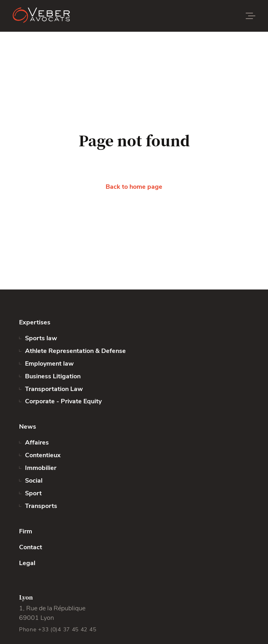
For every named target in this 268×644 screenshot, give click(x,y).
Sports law (41, 338)
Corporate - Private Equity (63, 401)
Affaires (37, 443)
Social (34, 481)
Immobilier (41, 468)
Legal (27, 563)
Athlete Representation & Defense (75, 351)
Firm (26, 531)
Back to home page (134, 187)
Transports (41, 506)
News (28, 427)
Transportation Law (54, 389)
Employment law (49, 364)
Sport (33, 493)
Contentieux (43, 455)
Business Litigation (53, 376)
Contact (31, 547)
